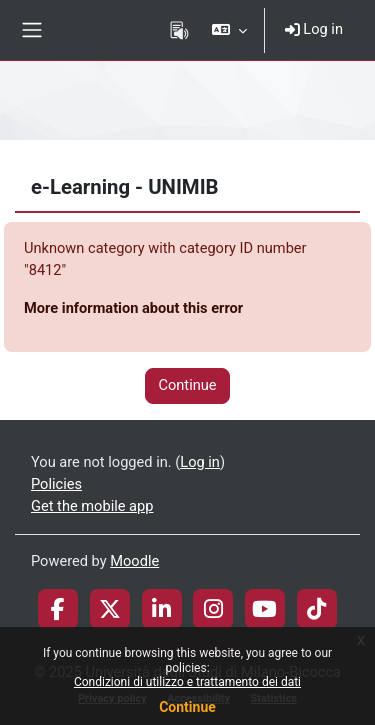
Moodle (134, 561)
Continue (187, 707)
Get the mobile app (92, 506)
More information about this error (133, 308)
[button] (228, 30)
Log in (314, 29)
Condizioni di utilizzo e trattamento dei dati (187, 682)
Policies (56, 484)
